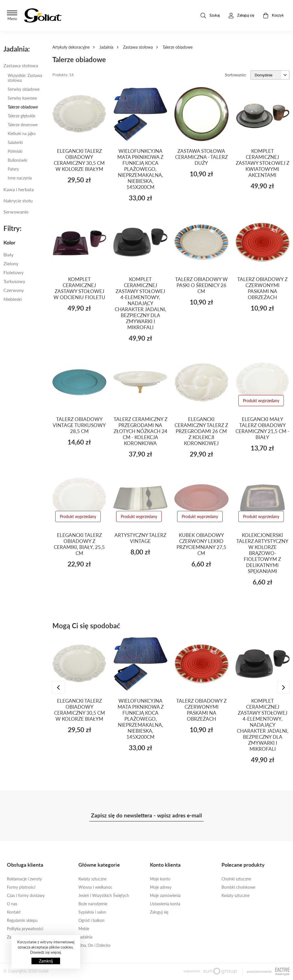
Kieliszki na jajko (22, 134)
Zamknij (46, 961)
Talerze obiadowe (23, 107)
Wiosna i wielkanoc (95, 887)
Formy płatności (21, 887)
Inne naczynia (20, 178)
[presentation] (59, 687)
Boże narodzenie (93, 904)
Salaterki (15, 142)
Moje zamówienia (165, 895)
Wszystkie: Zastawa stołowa (25, 78)
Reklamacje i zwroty (24, 879)
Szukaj (210, 16)
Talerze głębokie (21, 116)
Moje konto (160, 879)
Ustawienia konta (165, 904)
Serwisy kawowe (22, 98)
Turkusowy (14, 281)
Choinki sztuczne (236, 879)
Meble (84, 929)
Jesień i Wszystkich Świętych (104, 895)
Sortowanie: (236, 75)
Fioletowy (13, 272)
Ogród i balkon (91, 920)
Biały (8, 255)
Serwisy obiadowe (24, 89)
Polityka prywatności (25, 929)
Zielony (11, 263)
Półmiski (15, 151)
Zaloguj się (159, 912)
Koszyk (273, 16)
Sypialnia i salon (92, 912)
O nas (12, 904)
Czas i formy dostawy (26, 895)
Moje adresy (161, 887)
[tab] (24, 242)
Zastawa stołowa (138, 47)
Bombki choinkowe (238, 887)
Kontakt (14, 912)
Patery (13, 169)
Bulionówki (17, 160)
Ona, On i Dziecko (94, 945)
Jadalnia (106, 47)
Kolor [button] (9, 242)
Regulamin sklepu (22, 920)
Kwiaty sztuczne (92, 879)
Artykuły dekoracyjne (71, 47)
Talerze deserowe (23, 125)
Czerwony (14, 290)
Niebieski (13, 299)
